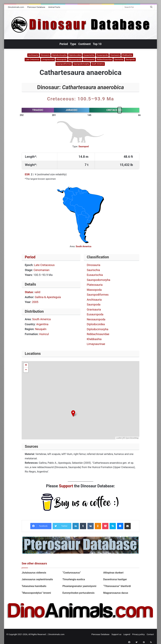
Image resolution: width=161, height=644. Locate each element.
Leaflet (119, 438)
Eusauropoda (102, 55)
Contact (150, 634)
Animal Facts (54, 7)
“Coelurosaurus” (72, 573)
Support (66, 486)
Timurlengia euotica (74, 579)
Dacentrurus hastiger (115, 579)
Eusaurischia (89, 55)
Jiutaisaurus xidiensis (35, 573)
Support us (116, 634)
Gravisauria (115, 55)
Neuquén (41, 329)
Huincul (44, 334)
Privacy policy (138, 634)
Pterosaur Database (36, 7)
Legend (127, 634)
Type (73, 44)
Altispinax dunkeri (113, 573)
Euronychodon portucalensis (78, 593)
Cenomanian (42, 270)
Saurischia (119, 60)
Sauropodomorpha (81, 64)
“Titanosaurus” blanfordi (117, 586)
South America (98, 64)
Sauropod (84, 146)
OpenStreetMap (132, 438)
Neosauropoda (75, 60)
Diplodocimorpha (59, 55)
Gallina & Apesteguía (48, 297)
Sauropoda (130, 60)
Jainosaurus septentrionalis (37, 579)
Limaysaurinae (48, 60)
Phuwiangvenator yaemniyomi (79, 586)
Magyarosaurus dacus (116, 593)
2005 (35, 302)
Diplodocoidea (75, 55)
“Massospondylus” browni (37, 593)
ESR (27, 174)
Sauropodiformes (64, 64)
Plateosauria (89, 60)
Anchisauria (33, 55)
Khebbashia (127, 55)
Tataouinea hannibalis (34, 586)
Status (29, 292)
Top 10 (97, 44)
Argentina (42, 324)
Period (64, 44)
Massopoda (61, 60)
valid (37, 292)
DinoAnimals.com (16, 7)
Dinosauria (45, 55)
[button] (73, 413)
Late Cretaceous (32, 60)
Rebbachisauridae (104, 60)
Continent (85, 44)
